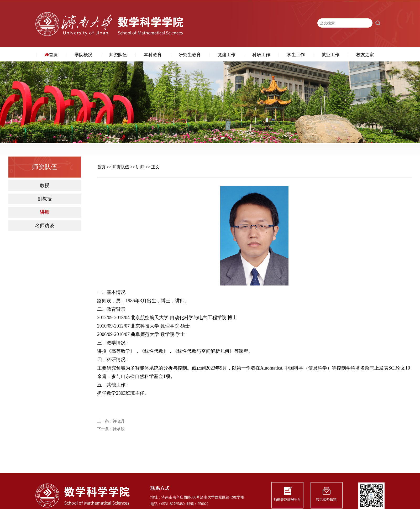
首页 (51, 55)
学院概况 (83, 55)
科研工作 (261, 55)
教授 (45, 186)
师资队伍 (118, 55)
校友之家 (365, 55)
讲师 (45, 212)
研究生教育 (190, 55)
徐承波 (119, 429)
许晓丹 (119, 421)
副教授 (45, 199)
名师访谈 (45, 226)
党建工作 (227, 55)
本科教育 (153, 55)
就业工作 (330, 55)
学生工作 (296, 55)
